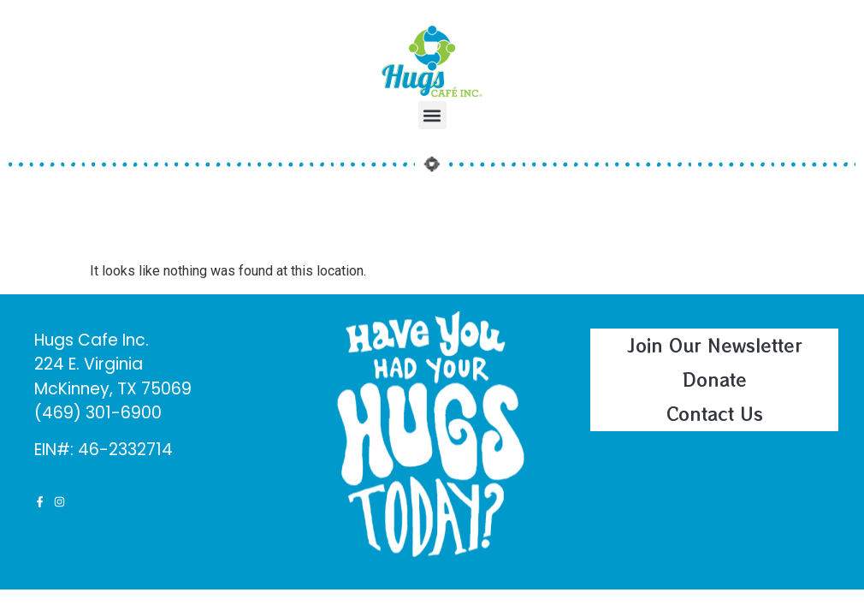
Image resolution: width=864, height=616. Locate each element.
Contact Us (715, 414)
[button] (432, 115)
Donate (715, 379)
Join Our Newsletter (715, 345)
